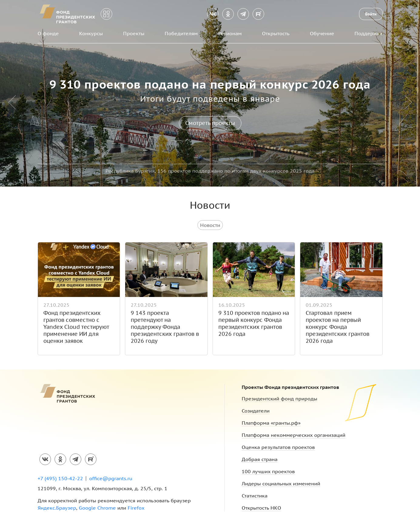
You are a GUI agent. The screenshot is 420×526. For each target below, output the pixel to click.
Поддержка (368, 33)
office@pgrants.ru (111, 478)
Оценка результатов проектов (278, 447)
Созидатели (256, 411)
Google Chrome (97, 508)
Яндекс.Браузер (57, 508)
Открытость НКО (261, 508)
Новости (210, 225)
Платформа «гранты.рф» (271, 423)
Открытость (276, 33)
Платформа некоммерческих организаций (294, 435)
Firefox (136, 508)
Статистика (255, 496)
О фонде (48, 33)
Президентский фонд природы (279, 399)
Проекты (134, 33)
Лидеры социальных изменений (281, 484)
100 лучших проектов (268, 471)
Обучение (322, 33)
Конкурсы (91, 33)
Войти (371, 14)
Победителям (181, 33)
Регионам (230, 33)
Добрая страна (260, 459)
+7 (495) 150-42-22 (60, 478)
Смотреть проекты (210, 123)
